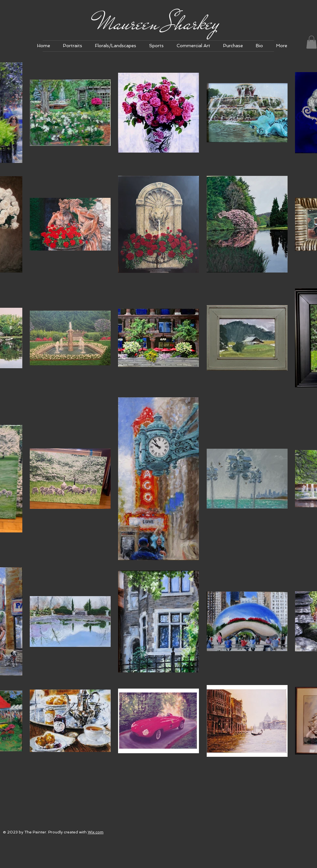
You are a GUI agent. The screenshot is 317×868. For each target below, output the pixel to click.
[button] (73, 46)
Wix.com (96, 832)
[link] (312, 42)
